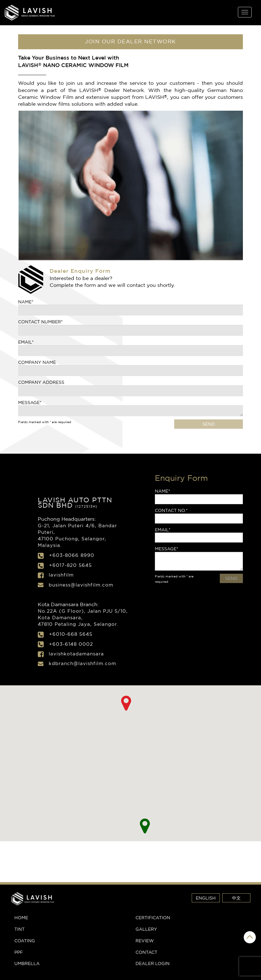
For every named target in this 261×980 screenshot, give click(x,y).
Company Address (41, 382)
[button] (145, 826)
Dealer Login (153, 963)
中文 (236, 898)
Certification (153, 917)
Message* (30, 402)
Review (145, 941)
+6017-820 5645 (70, 565)
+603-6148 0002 (71, 644)
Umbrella (27, 963)
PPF (19, 952)
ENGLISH (206, 898)
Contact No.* (171, 510)
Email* (26, 342)
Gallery (146, 929)
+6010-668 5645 (71, 634)
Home (21, 917)
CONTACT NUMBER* (40, 322)
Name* (26, 302)
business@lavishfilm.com (81, 585)
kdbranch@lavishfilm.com (82, 663)
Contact (146, 952)
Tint (20, 929)
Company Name (37, 362)
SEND (209, 424)
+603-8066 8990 (72, 555)
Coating (25, 941)
